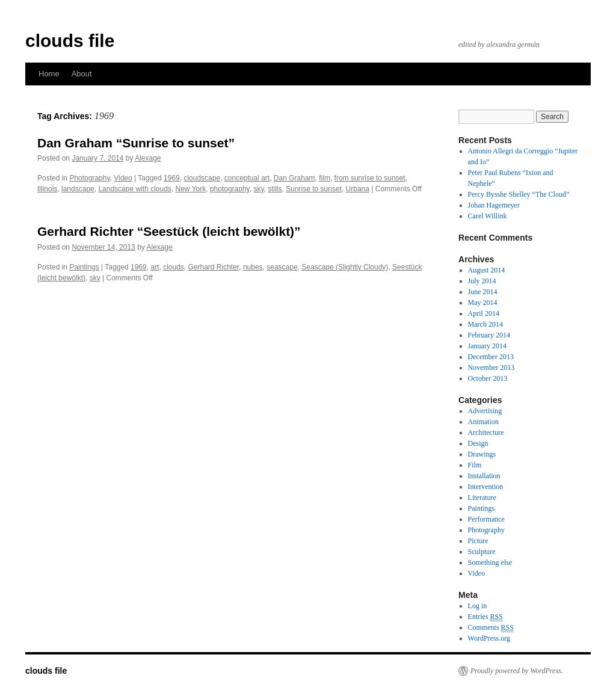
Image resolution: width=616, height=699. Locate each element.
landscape (78, 189)
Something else (490, 562)
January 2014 (487, 346)
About (82, 74)
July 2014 (482, 281)
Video (123, 178)
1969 (172, 178)
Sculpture (482, 552)
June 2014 (483, 292)
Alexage (148, 158)
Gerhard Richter (214, 267)
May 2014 (483, 303)
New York (191, 189)
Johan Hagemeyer (494, 205)
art (155, 267)
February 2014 (489, 335)
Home (49, 74)
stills (275, 189)
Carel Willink (488, 216)
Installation (484, 476)
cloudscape (202, 178)
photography (230, 189)
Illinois (47, 189)
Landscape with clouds (134, 189)
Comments (491, 628)
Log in (478, 606)
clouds (174, 267)
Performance (486, 519)
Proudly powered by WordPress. (517, 671)
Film (475, 465)
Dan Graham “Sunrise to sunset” (136, 143)
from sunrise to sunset (370, 178)
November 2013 (491, 368)
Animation (483, 422)
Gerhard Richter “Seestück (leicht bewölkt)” (169, 231)
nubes (253, 267)
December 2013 (491, 357)
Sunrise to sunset (314, 189)
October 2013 (488, 378)
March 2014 (485, 324)
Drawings (482, 454)
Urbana (358, 189)
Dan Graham (294, 178)
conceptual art (247, 178)
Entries (485, 617)
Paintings (84, 267)
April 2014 (484, 313)
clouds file (70, 41)
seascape (282, 267)
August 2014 (487, 270)
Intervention (486, 487)
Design (478, 443)
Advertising (485, 411)
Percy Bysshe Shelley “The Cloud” (519, 194)
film (325, 178)
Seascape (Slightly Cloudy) (345, 267)
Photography (89, 178)
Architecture (486, 433)
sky (258, 189)
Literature (482, 497)
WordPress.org (489, 638)
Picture (478, 541)
